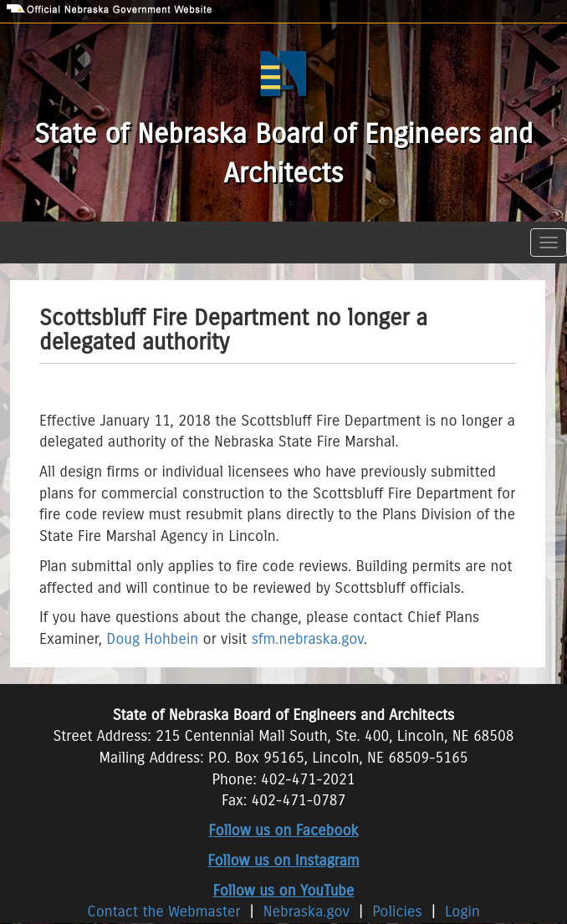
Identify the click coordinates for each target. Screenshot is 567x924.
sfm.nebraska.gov (308, 639)
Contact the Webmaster (166, 911)
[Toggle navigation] (549, 242)
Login (462, 911)
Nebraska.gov (306, 911)
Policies (397, 911)
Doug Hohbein (152, 639)
